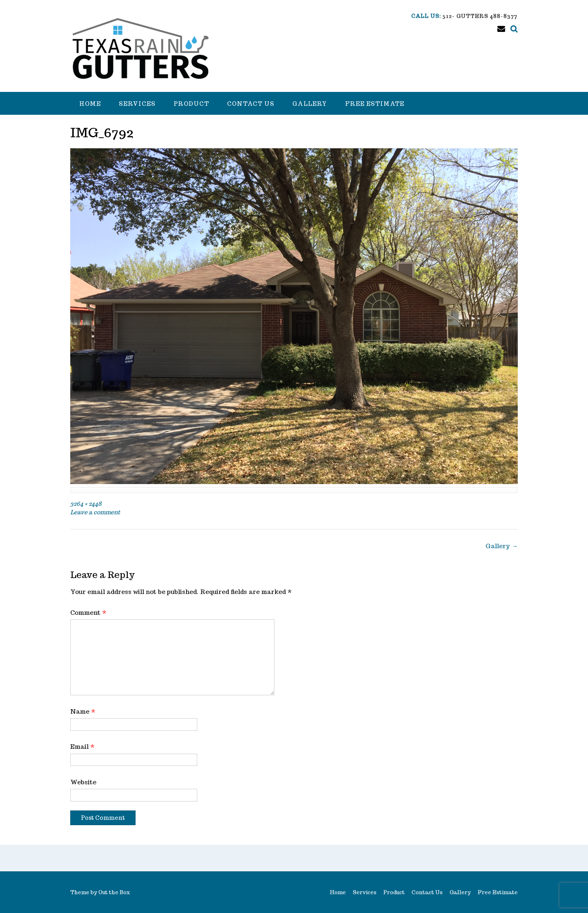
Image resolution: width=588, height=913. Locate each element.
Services (137, 104)
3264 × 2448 (86, 503)
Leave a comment (95, 512)
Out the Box (114, 892)
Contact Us (251, 104)
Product (191, 104)
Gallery (310, 104)
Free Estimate (375, 104)
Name (83, 711)
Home (90, 104)
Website (83, 782)
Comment (88, 613)
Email (82, 747)
